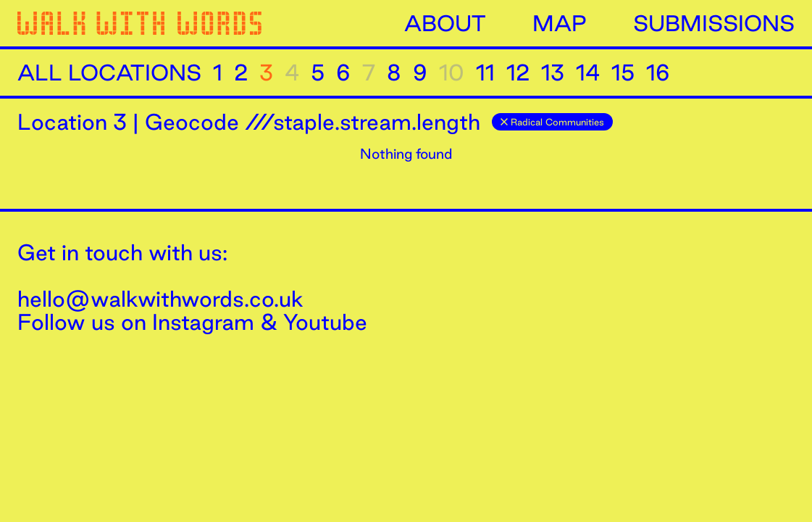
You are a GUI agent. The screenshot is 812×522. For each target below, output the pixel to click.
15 (623, 72)
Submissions (714, 23)
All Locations (109, 72)
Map (560, 23)
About (445, 23)
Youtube (325, 322)
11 (485, 72)
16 (658, 72)
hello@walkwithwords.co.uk (160, 299)
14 (588, 72)
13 (553, 72)
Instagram (203, 322)
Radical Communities (552, 122)
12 (518, 72)
